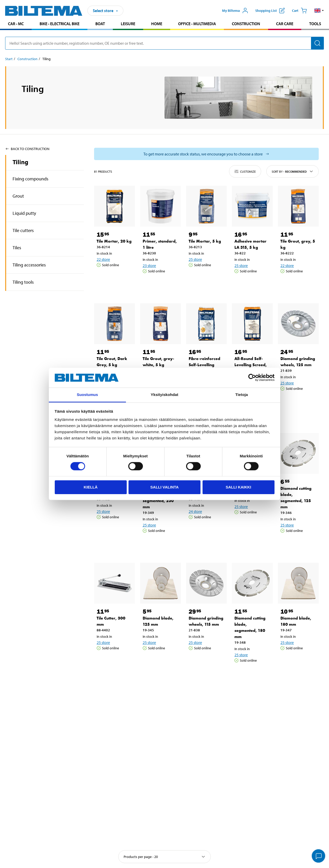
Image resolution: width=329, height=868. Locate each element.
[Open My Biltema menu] (235, 11)
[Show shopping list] (270, 11)
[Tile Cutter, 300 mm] (115, 583)
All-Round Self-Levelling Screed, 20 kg (251, 365)
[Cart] (299, 11)
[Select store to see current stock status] (206, 154)
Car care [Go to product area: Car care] (285, 24)
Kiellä (90, 487)
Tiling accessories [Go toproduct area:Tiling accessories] (29, 265)
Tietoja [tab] (242, 395)
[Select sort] (164, 857)
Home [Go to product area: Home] (157, 24)
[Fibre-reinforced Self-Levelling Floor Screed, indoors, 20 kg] (207, 324)
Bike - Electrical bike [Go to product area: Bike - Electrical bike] (60, 24)
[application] (319, 856)
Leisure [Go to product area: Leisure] (128, 24)
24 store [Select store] (195, 511)
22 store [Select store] (103, 259)
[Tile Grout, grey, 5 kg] (298, 206)
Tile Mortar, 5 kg (205, 241)
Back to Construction (27, 149)
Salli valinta (164, 487)
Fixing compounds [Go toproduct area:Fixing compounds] (30, 179)
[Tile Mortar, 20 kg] (115, 206)
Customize (245, 171)
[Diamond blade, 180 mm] (298, 583)
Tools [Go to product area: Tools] (315, 24)
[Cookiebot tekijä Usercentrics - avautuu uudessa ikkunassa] (252, 378)
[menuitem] (16, 24)
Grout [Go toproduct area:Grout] (18, 196)
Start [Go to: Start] (9, 59)
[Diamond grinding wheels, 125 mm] (298, 324)
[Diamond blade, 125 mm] (161, 583)
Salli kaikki (238, 487)
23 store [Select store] (149, 265)
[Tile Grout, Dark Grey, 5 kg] (115, 324)
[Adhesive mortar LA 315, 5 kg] (252, 206)
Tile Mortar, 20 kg (114, 241)
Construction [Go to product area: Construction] (246, 24)
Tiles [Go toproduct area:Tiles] (17, 248)
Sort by (293, 171)
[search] (164, 43)
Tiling (20, 162)
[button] (319, 11)
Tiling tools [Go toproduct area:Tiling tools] (23, 282)
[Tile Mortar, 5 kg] (207, 206)
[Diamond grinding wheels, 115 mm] (207, 583)
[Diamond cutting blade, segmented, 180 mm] (252, 583)
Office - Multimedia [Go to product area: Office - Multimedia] (197, 24)
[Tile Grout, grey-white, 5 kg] (161, 324)
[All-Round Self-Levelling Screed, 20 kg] (252, 324)
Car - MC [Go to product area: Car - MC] (16, 24)
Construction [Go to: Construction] (28, 59)
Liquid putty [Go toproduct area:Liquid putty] (24, 213)
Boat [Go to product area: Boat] (100, 24)
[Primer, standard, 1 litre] (161, 206)
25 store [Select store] (195, 259)
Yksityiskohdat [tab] (164, 395)
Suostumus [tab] (88, 395)
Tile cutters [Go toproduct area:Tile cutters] (23, 230)
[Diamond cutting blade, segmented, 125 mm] (298, 453)
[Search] (317, 43)
